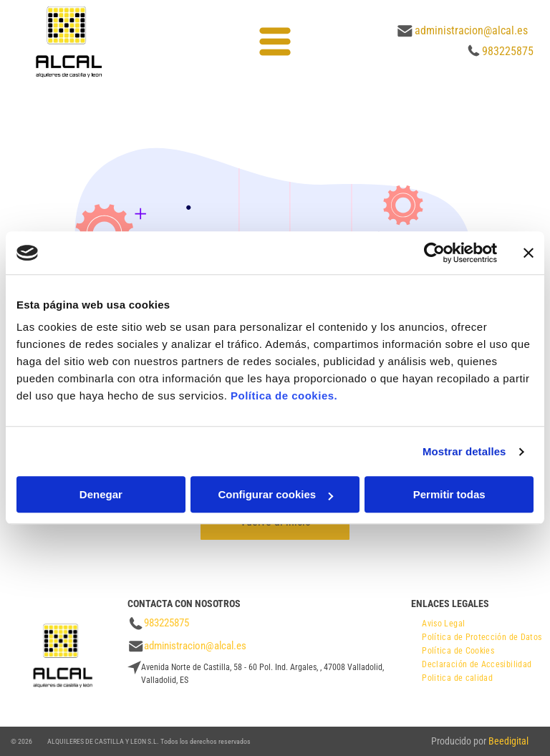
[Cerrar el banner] (529, 253)
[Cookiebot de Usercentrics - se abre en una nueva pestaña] (434, 253)
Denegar (101, 495)
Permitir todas (449, 495)
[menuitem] (443, 622)
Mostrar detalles (464, 451)
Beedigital (508, 741)
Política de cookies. (284, 396)
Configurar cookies (275, 495)
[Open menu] (275, 42)
